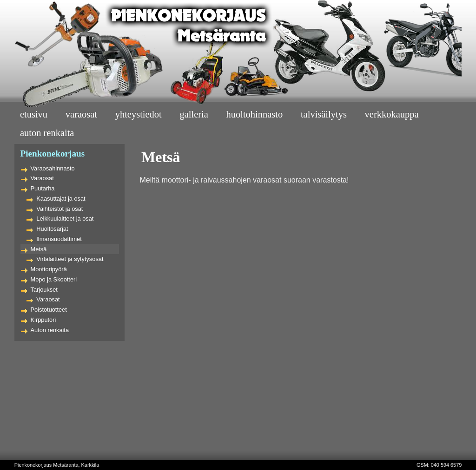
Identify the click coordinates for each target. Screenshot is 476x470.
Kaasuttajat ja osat (61, 199)
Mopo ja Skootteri (54, 279)
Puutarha (43, 188)
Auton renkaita (50, 330)
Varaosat (81, 114)
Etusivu (34, 114)
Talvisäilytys (324, 114)
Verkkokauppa (392, 114)
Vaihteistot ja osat (59, 209)
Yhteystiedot (139, 114)
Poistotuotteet (49, 310)
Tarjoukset (44, 290)
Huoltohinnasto (255, 114)
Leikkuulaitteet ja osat (65, 219)
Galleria (194, 114)
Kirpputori (43, 320)
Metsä (39, 249)
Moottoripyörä (49, 269)
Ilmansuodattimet (59, 239)
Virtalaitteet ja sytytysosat (70, 259)
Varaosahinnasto (53, 168)
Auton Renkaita (47, 133)
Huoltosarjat (52, 229)
